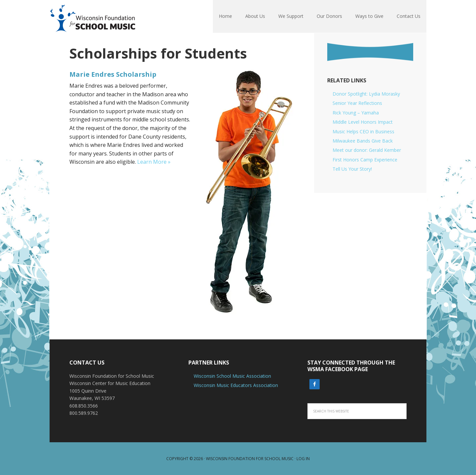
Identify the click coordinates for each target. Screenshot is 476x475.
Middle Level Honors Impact (363, 122)
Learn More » (154, 162)
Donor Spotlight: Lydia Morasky (366, 94)
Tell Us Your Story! (352, 169)
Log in (303, 459)
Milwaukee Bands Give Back (363, 141)
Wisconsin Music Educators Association (236, 385)
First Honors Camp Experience (365, 160)
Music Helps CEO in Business (363, 131)
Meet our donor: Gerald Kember (367, 150)
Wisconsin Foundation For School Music (93, 17)
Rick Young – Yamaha (356, 113)
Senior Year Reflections (357, 103)
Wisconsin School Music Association (232, 376)
